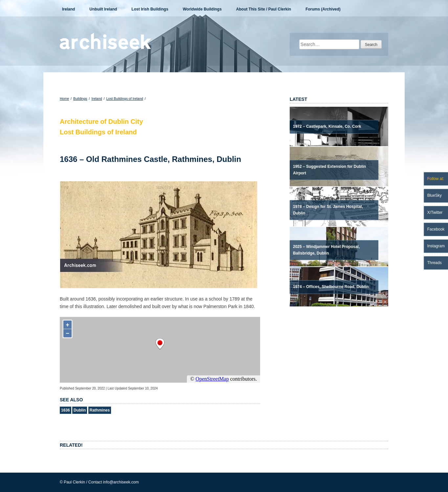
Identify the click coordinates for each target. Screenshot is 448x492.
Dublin (80, 410)
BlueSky (435, 195)
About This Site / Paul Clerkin (264, 9)
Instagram (436, 246)
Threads (435, 263)
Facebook (436, 229)
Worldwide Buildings (202, 9)
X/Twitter (435, 212)
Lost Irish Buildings (150, 9)
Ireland (68, 9)
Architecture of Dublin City (101, 122)
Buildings (80, 99)
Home (64, 99)
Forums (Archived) (323, 9)
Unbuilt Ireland (103, 9)
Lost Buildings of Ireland (125, 99)
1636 (66, 410)
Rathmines (100, 410)
